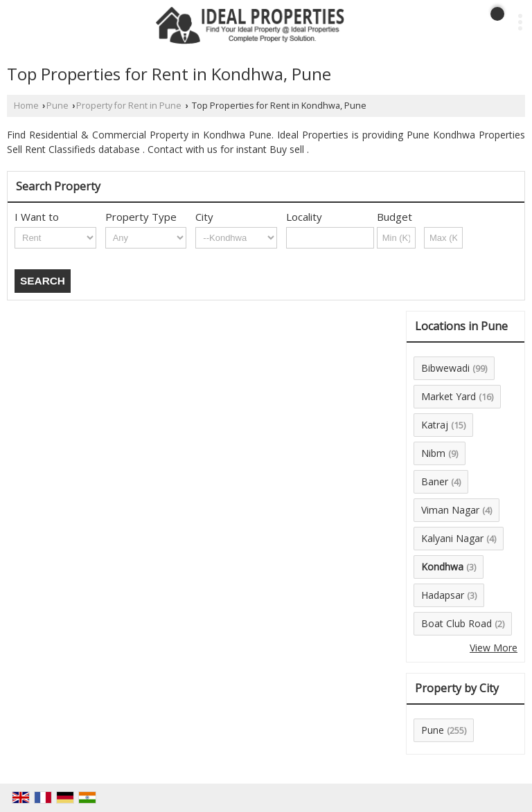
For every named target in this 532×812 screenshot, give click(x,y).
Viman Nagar (450, 510)
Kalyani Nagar (452, 538)
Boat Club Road (456, 623)
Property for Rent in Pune (129, 106)
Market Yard (449, 396)
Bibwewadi (445, 368)
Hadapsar (443, 595)
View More (494, 648)
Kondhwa (442, 567)
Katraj (435, 425)
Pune (57, 106)
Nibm (433, 453)
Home (26, 106)
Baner (435, 481)
